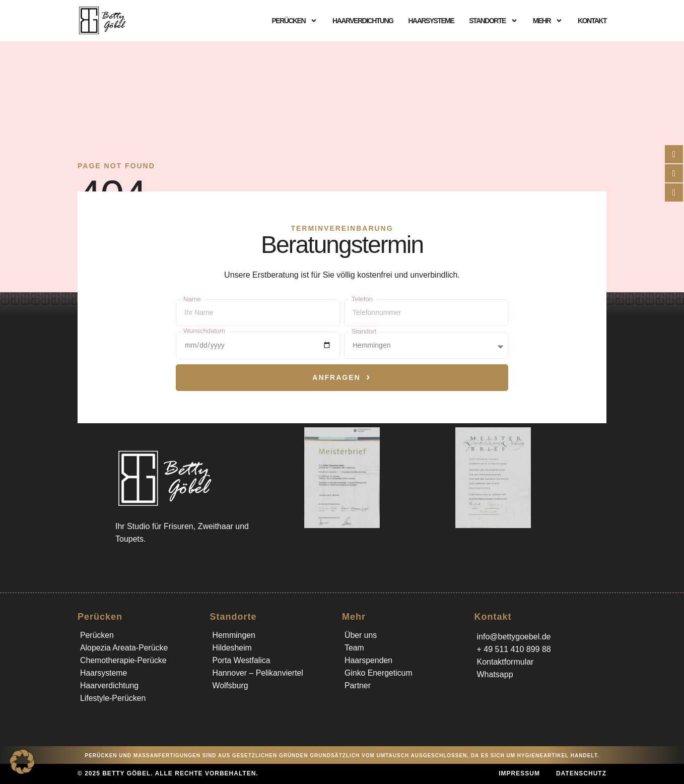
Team (354, 648)
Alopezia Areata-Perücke (124, 648)
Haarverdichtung (363, 21)
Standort (364, 331)
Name (192, 299)
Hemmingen (234, 635)
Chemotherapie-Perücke (124, 660)
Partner (358, 685)
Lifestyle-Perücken (113, 698)
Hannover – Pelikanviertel (258, 673)
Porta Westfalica (242, 660)
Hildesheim (232, 648)
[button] (22, 762)
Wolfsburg (231, 685)
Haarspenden (369, 660)
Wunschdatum (204, 331)
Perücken (294, 21)
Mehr (548, 21)
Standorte (493, 21)
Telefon (362, 299)
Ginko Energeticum (379, 673)
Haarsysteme (431, 21)
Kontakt (592, 21)
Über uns (361, 635)
